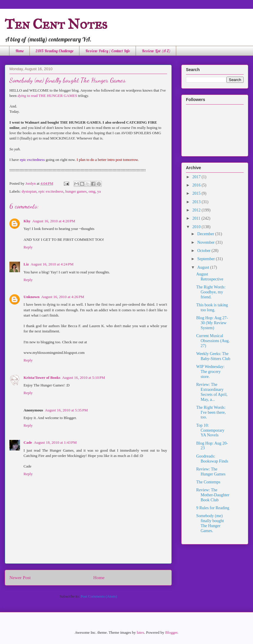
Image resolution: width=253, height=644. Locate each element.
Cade (28, 442)
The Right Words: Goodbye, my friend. (211, 292)
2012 (197, 210)
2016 (197, 185)
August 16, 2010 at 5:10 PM (84, 378)
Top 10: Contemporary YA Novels (210, 430)
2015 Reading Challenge (55, 51)
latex (140, 632)
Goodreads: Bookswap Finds (212, 459)
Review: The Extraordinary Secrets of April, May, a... (212, 392)
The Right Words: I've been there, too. (211, 412)
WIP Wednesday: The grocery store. (210, 372)
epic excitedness (51, 191)
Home (20, 51)
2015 (197, 193)
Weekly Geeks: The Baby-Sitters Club (213, 356)
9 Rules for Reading (213, 508)
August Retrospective (210, 277)
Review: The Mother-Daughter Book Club (213, 495)
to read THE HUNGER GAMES (52, 96)
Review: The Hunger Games (211, 472)
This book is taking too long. (212, 307)
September (206, 259)
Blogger (171, 632)
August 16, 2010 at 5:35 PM (66, 410)
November (206, 242)
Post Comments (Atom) (99, 596)
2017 (197, 177)
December (206, 234)
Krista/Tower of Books (42, 378)
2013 (197, 202)
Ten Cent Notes (56, 24)
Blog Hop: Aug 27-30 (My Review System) (212, 323)
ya (99, 191)
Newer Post (20, 577)
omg (92, 191)
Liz (26, 264)
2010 (197, 227)
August (204, 267)
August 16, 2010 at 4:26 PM (63, 297)
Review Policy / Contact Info (108, 51)
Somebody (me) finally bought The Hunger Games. (210, 523)
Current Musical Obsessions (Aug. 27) (213, 341)
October (204, 251)
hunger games (76, 191)
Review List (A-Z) (156, 51)
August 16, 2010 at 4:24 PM (52, 264)
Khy (27, 221)
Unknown (31, 297)
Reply (28, 247)
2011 (197, 218)
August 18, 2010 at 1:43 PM (55, 442)
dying (22, 96)
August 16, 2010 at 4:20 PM (54, 221)
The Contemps (208, 482)
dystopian (29, 191)
